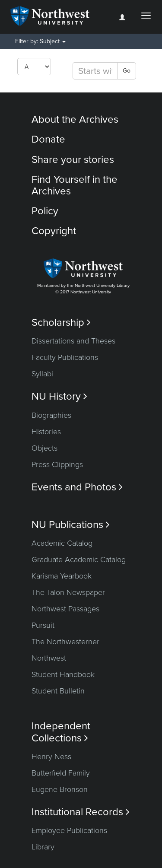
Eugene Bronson (60, 789)
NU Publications (71, 525)
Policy (45, 211)
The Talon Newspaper (68, 592)
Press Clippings (57, 464)
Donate (48, 139)
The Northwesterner (65, 642)
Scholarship (61, 323)
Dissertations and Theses (73, 341)
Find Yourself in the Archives (75, 185)
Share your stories (73, 160)
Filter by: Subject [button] (40, 41)
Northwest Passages (65, 609)
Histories (46, 432)
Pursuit (43, 625)
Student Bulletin (58, 691)
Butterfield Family (61, 773)
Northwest (49, 658)
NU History (59, 396)
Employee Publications (69, 830)
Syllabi (42, 374)
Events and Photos (77, 487)
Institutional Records (81, 812)
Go (127, 71)
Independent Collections (61, 732)
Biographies (51, 415)
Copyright (54, 231)
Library (43, 847)
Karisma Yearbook (62, 576)
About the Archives (75, 119)
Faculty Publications (65, 357)
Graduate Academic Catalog (79, 560)
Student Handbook (63, 674)
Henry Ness (51, 757)
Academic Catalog (62, 543)
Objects (44, 448)
